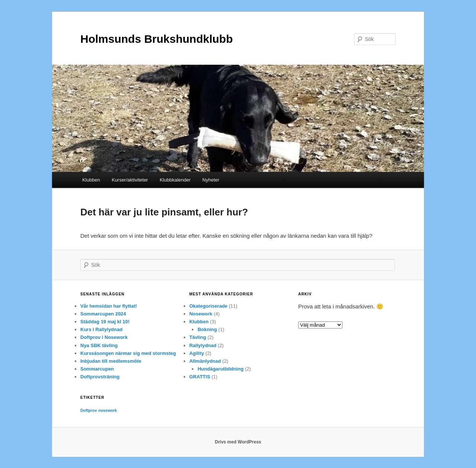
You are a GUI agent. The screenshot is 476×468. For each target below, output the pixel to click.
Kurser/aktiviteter (130, 180)
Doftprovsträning (100, 377)
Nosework (201, 314)
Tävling (198, 337)
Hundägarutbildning (220, 369)
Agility (197, 353)
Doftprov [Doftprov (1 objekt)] (89, 410)
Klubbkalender (175, 180)
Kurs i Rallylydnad (101, 329)
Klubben (91, 180)
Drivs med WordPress (238, 442)
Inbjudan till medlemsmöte (111, 361)
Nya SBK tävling (99, 345)
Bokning (207, 329)
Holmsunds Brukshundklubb (157, 39)
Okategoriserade (208, 306)
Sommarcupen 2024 (103, 314)
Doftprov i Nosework (104, 337)
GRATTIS (200, 377)
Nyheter (211, 180)
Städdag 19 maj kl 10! (105, 322)
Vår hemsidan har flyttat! (109, 306)
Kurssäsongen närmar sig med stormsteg (128, 353)
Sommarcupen (97, 369)
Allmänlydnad (205, 361)
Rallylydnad (203, 345)
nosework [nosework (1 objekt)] (108, 410)
